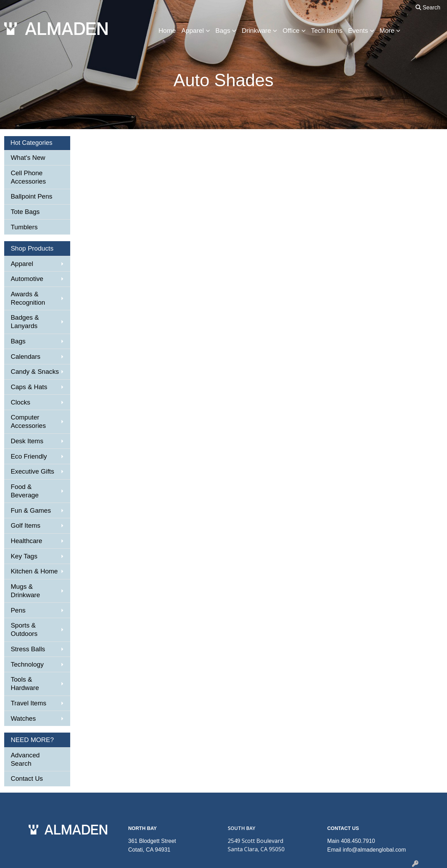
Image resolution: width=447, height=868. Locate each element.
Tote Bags (25, 212)
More (387, 31)
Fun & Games (31, 510)
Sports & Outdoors (24, 629)
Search (428, 8)
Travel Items (29, 703)
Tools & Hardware (25, 684)
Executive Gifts (32, 471)
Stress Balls (28, 649)
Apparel (192, 31)
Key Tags (24, 556)
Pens (18, 610)
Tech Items (327, 31)
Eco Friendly (29, 456)
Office (291, 31)
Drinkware (256, 31)
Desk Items (27, 441)
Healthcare (27, 541)
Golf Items (26, 525)
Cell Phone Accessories (28, 177)
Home (167, 31)
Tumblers (24, 227)
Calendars (26, 357)
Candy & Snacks (35, 372)
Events (358, 31)
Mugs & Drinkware (25, 591)
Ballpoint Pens (32, 196)
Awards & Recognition (28, 298)
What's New (28, 158)
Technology (27, 664)
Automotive (27, 279)
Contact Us (27, 778)
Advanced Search (25, 759)
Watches (23, 718)
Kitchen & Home (34, 571)
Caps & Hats (29, 387)
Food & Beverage (25, 491)
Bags (223, 31)
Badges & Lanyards (25, 322)
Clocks (21, 402)
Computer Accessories (28, 421)
